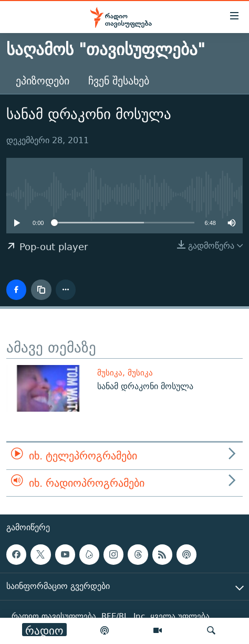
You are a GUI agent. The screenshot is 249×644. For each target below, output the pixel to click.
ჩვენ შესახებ (119, 80)
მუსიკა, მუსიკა (125, 373)
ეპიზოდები (43, 80)
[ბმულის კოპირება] (41, 289)
